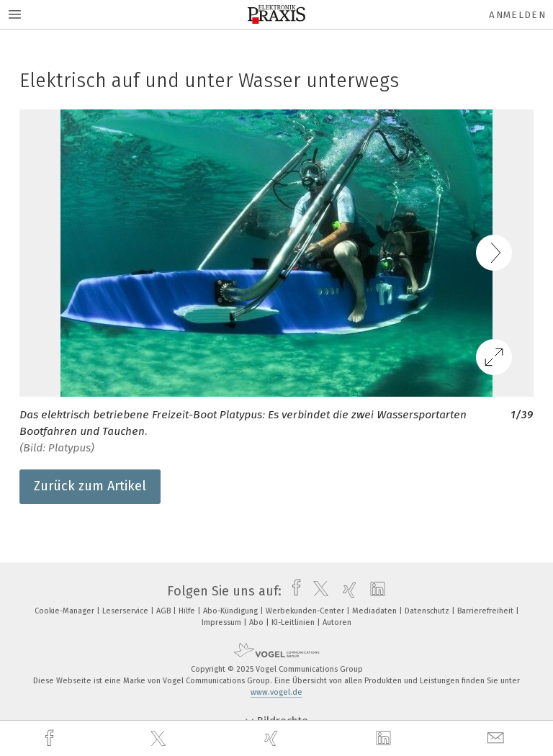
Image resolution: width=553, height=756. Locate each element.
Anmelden (517, 15)
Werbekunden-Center (306, 611)
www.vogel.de (276, 692)
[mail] (498, 738)
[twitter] (160, 739)
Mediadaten (376, 611)
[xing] (273, 738)
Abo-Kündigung (231, 611)
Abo (257, 622)
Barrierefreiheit (486, 611)
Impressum (222, 622)
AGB (165, 611)
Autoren (337, 622)
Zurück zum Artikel (90, 486)
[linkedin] (385, 739)
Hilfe (188, 611)
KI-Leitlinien (294, 622)
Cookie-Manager (66, 611)
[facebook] (51, 738)
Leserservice (126, 611)
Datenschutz (428, 611)
